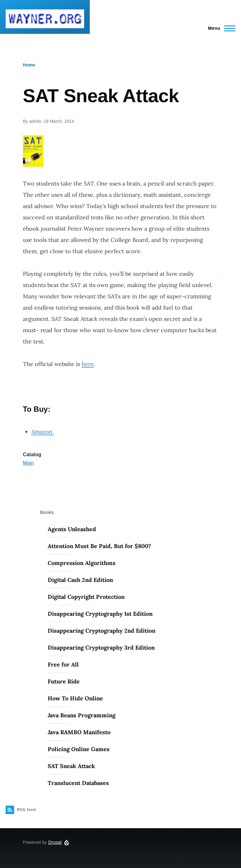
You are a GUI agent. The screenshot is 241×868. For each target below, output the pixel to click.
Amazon (43, 432)
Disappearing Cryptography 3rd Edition (101, 648)
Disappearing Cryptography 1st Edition (100, 614)
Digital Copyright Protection (86, 597)
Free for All (63, 664)
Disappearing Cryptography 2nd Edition (102, 631)
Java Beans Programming (82, 715)
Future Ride (64, 681)
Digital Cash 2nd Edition (80, 580)
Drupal (55, 842)
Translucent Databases (78, 783)
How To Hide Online (75, 698)
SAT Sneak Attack (71, 766)
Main (28, 463)
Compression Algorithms (82, 563)
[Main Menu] (220, 28)
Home (29, 65)
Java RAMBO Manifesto (79, 732)
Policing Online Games (79, 749)
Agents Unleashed (72, 529)
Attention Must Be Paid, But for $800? (99, 546)
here (88, 364)
